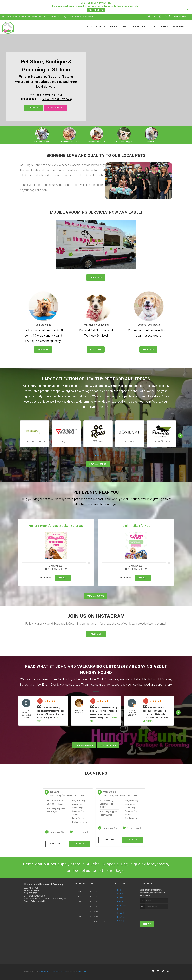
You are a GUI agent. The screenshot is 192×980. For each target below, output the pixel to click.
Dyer (54, 685)
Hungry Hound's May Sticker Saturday (56, 526)
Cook (100, 679)
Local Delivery (79, 818)
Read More (43, 349)
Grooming (151, 142)
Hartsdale (66, 685)
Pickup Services (80, 822)
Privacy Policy (45, 971)
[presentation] (154, 914)
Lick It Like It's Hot (136, 526)
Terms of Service (59, 971)
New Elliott (43, 685)
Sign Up (147, 924)
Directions (56, 844)
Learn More (96, 277)
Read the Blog (96, 10)
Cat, (53, 812)
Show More (148, 721)
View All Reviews (84, 745)
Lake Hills (140, 679)
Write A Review (108, 745)
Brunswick (112, 679)
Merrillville (89, 679)
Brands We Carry (56, 832)
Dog (57, 812)
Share (63, 578)
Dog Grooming (79, 801)
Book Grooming (56, 108)
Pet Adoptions (132, 818)
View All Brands (98, 464)
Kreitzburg (126, 679)
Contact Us (34, 108)
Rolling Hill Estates (159, 679)
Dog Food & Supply (124, 142)
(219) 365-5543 (31, 893)
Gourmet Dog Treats (97, 142)
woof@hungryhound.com (35, 896)
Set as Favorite (79, 832)
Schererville (27, 685)
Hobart (77, 679)
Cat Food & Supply (42, 142)
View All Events (96, 596)
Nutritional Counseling (69, 142)
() (57, 99)
